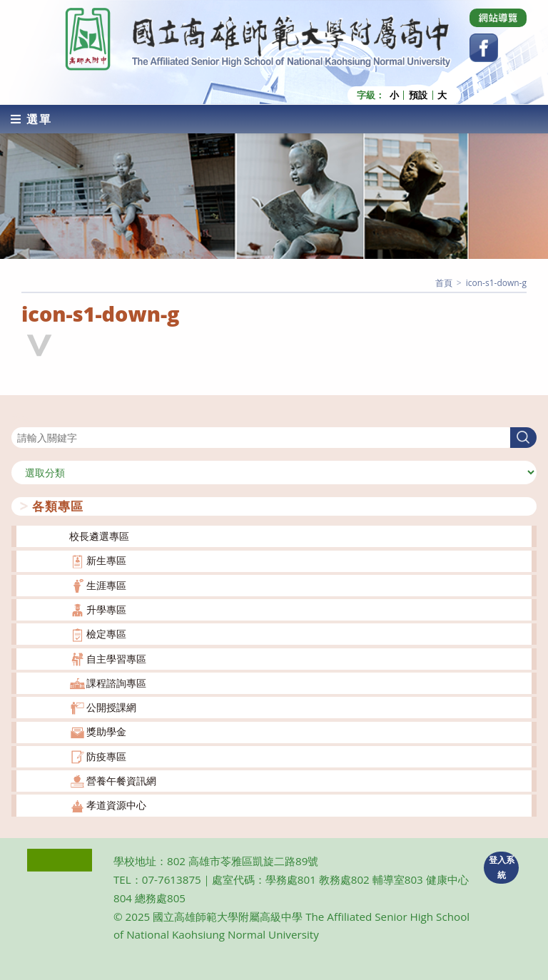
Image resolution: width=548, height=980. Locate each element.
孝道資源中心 (116, 805)
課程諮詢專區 (116, 683)
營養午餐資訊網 (121, 781)
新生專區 (106, 560)
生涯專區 (106, 585)
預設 (418, 95)
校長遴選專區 (99, 536)
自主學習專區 (116, 659)
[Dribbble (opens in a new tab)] (498, 18)
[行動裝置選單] (31, 119)
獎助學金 (106, 731)
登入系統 (502, 867)
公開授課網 (111, 707)
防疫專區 (106, 756)
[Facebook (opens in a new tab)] (484, 48)
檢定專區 (106, 634)
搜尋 (21, 418)
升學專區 (106, 609)
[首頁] (444, 283)
